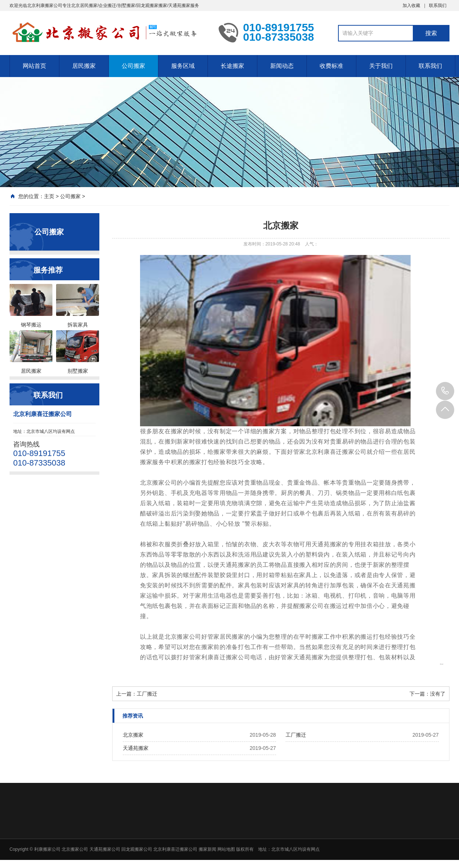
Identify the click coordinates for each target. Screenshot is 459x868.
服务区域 (183, 66)
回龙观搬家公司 (137, 849)
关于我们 (381, 66)
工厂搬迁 (147, 694)
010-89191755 (445, 391)
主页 (49, 196)
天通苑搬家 (136, 748)
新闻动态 (282, 66)
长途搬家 (232, 66)
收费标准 (331, 66)
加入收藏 (411, 6)
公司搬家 (133, 66)
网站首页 (34, 66)
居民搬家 (84, 66)
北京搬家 (133, 735)
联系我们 (438, 6)
